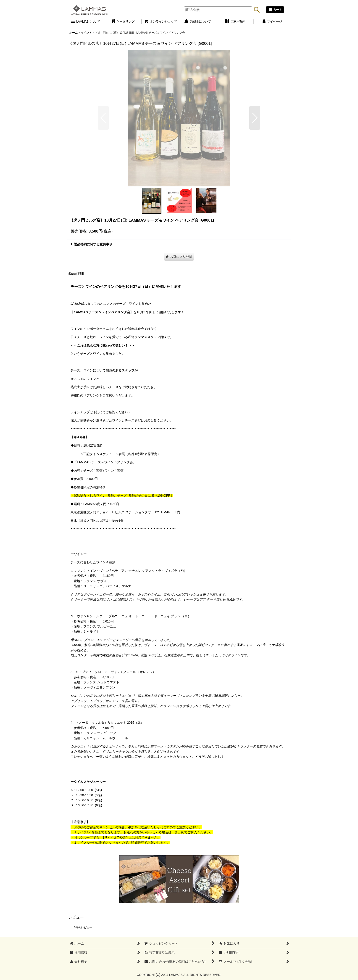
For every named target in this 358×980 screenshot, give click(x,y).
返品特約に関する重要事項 (91, 244)
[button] (103, 118)
